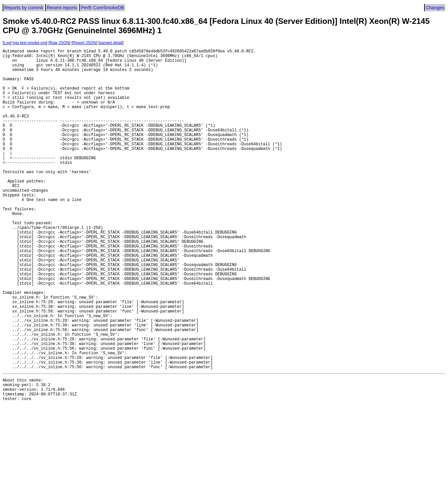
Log (7, 43)
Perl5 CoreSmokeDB (102, 8)
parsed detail (111, 43)
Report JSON (84, 43)
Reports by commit (24, 8)
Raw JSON (59, 43)
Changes (435, 8)
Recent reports (62, 8)
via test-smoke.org (30, 43)
